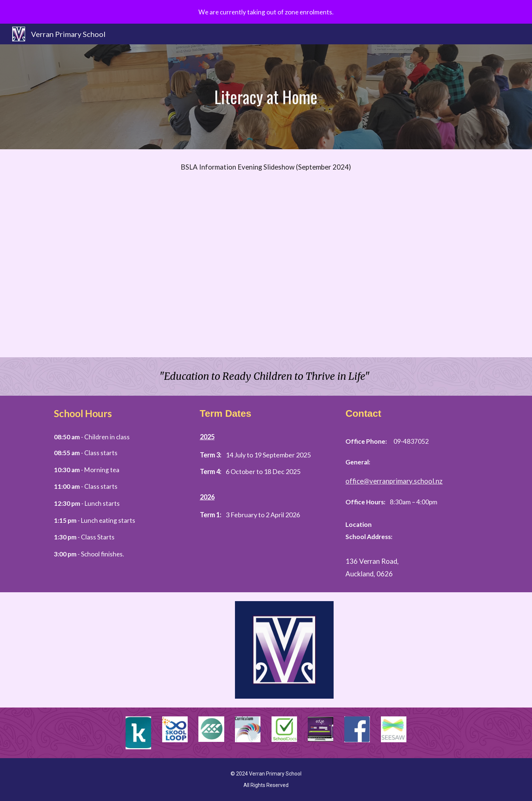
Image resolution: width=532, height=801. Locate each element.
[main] (266, 97)
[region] (266, 12)
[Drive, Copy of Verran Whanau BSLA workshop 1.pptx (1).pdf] (266, 271)
